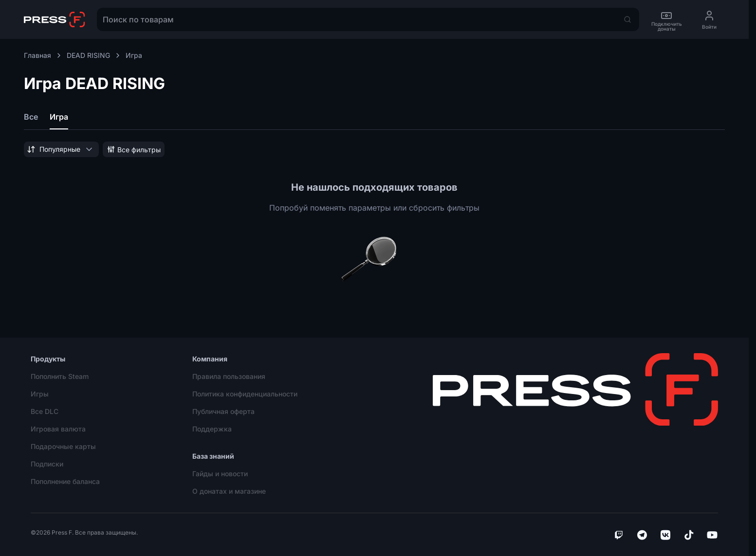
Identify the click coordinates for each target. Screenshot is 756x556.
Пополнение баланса (65, 481)
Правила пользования (229, 376)
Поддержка (212, 429)
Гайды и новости (220, 474)
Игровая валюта (58, 429)
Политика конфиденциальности (245, 394)
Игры (40, 394)
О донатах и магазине (229, 491)
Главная (43, 55)
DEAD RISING (94, 55)
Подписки (47, 464)
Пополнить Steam (60, 376)
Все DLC (45, 411)
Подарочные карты (63, 446)
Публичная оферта (223, 411)
